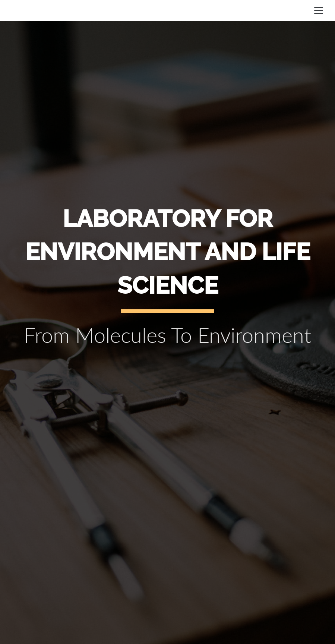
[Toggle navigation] (319, 10)
